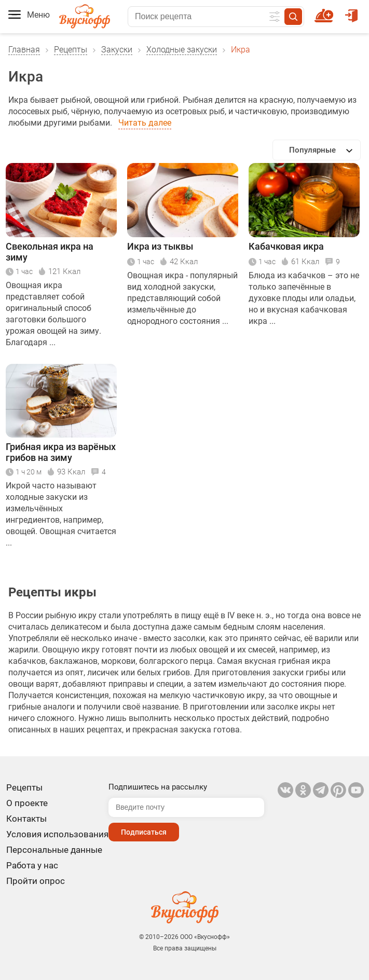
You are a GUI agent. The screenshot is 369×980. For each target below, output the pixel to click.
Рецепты (71, 50)
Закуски (117, 50)
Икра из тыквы (160, 246)
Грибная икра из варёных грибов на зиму (61, 452)
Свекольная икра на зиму (50, 252)
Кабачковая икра (286, 246)
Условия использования (57, 834)
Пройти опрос (36, 881)
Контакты (26, 819)
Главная (24, 50)
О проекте (27, 803)
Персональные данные (54, 850)
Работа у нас (32, 865)
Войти (351, 11)
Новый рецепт (326, 11)
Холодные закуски (182, 50)
